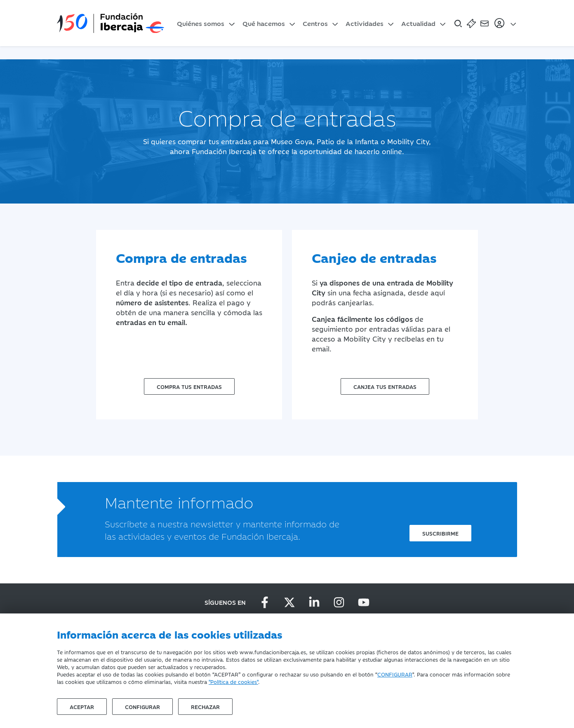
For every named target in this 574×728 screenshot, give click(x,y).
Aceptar (82, 707)
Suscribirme (440, 533)
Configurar (142, 707)
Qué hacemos (264, 23)
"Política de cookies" (233, 681)
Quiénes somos (201, 23)
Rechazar (205, 707)
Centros (315, 23)
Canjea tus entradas (385, 386)
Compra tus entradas (189, 386)
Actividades (365, 23)
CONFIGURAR (395, 674)
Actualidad (418, 23)
